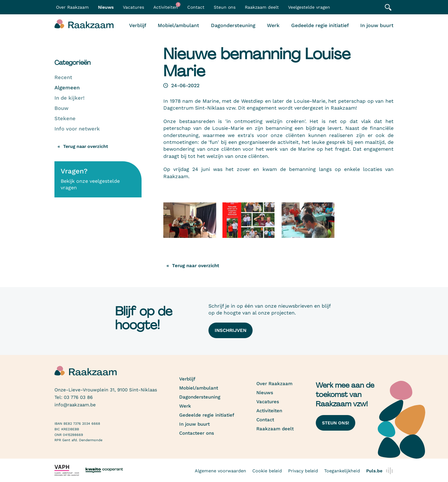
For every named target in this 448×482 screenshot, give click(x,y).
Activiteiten (167, 6)
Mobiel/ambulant (178, 25)
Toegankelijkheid (342, 471)
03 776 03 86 (78, 397)
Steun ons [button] (225, 7)
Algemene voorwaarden (220, 471)
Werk (273, 25)
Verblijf (138, 25)
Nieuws (106, 7)
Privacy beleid (303, 471)
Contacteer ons (197, 433)
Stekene (65, 118)
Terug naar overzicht (86, 146)
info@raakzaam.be (75, 405)
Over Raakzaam (274, 384)
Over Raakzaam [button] (72, 7)
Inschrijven (231, 330)
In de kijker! (70, 98)
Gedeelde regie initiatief (320, 25)
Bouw (61, 108)
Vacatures (133, 7)
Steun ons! (336, 423)
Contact (196, 7)
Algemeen (67, 88)
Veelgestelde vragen (309, 7)
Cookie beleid (267, 471)
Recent (63, 77)
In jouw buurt (377, 25)
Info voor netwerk (77, 129)
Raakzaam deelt (262, 7)
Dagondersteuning (233, 25)
